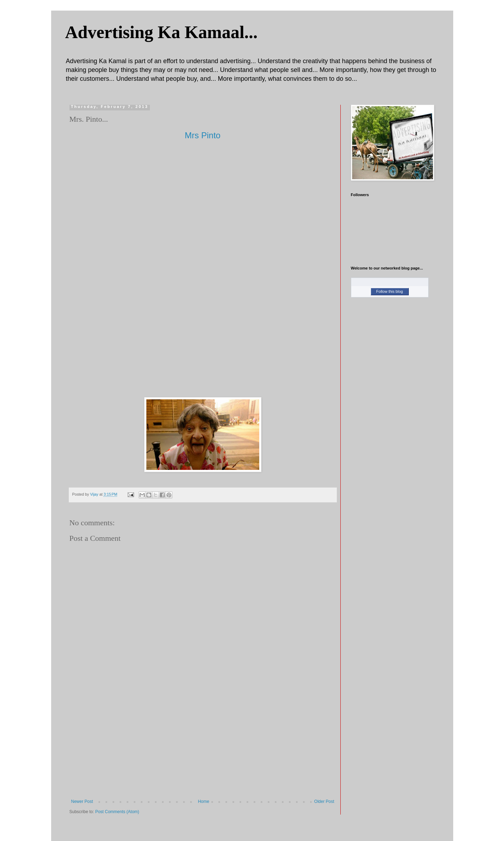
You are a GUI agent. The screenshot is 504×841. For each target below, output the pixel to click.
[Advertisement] (203, 746)
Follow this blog (390, 291)
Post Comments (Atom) (117, 812)
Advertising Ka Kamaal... (162, 32)
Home (204, 801)
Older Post (324, 801)
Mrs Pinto (203, 135)
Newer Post (82, 801)
